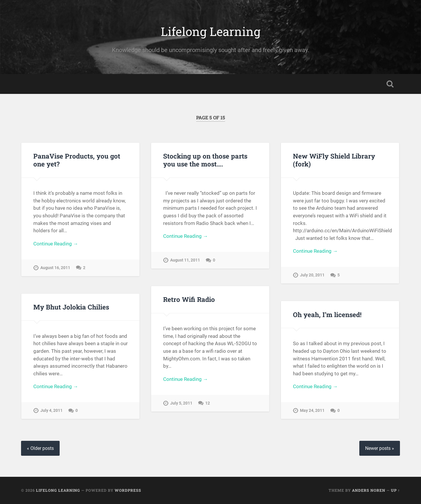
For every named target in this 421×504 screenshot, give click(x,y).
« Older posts (40, 448)
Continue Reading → (56, 244)
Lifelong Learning (211, 31)
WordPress (128, 490)
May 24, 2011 (312, 411)
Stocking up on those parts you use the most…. (205, 160)
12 (208, 403)
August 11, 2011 (185, 260)
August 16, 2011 (55, 268)
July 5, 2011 (181, 403)
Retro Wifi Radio (189, 299)
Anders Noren (369, 490)
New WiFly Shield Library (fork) (334, 160)
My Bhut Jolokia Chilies (71, 307)
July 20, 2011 (312, 275)
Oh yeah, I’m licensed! (327, 314)
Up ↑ (395, 490)
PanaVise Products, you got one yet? (77, 160)
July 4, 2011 (51, 411)
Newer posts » (380, 448)
